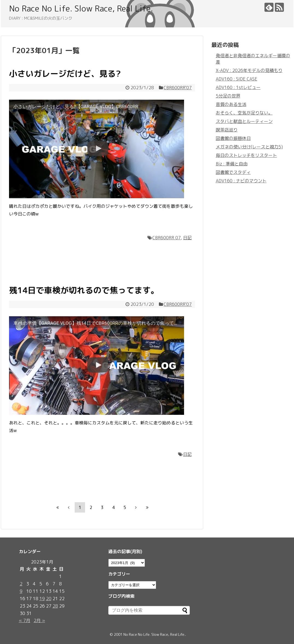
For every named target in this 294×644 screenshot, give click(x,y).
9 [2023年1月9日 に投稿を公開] (21, 591)
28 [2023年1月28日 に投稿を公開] (55, 606)
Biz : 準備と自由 (232, 164)
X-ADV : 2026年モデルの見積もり (249, 70)
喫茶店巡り (227, 130)
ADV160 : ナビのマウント (241, 181)
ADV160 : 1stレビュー (238, 87)
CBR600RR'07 (178, 88)
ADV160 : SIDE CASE (237, 79)
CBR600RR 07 (167, 238)
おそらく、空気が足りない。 (244, 113)
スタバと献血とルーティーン (244, 121)
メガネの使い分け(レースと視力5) (249, 147)
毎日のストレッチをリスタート (246, 155)
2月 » (39, 620)
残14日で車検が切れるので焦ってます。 (84, 290)
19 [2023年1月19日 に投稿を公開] (42, 599)
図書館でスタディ (233, 172)
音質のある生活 (231, 104)
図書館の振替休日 (233, 138)
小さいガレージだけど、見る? (65, 74)
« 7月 (25, 620)
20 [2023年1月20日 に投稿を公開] (49, 599)
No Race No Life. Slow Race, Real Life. (81, 8)
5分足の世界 (228, 96)
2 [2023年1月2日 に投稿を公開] (21, 584)
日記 (187, 238)
